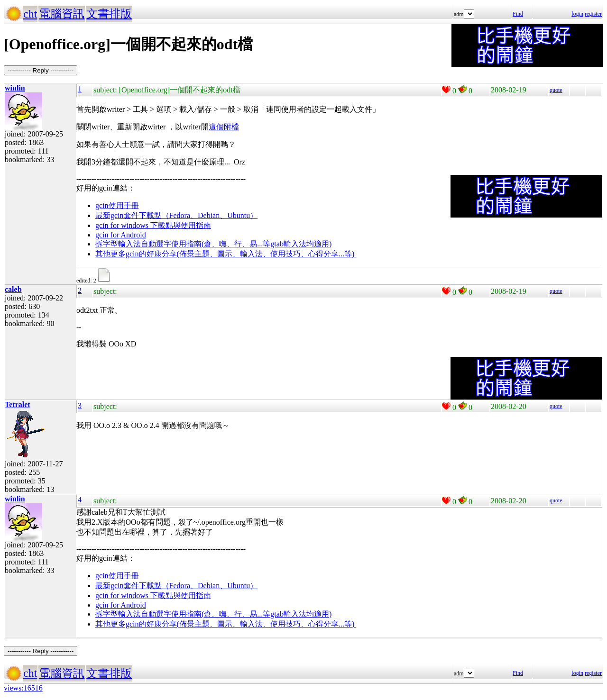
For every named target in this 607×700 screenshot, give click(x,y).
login (577, 14)
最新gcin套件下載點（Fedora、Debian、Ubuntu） (176, 215)
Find (518, 14)
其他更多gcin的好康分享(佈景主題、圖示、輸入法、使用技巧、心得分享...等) (226, 254)
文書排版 (109, 14)
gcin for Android (121, 235)
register (593, 14)
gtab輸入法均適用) (301, 244)
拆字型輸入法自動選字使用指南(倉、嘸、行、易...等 (183, 244)
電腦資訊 (62, 14)
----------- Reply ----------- (41, 70)
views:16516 (23, 688)
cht (30, 14)
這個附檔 (224, 127)
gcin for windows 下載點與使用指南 (153, 225)
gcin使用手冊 (117, 205)
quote (556, 90)
